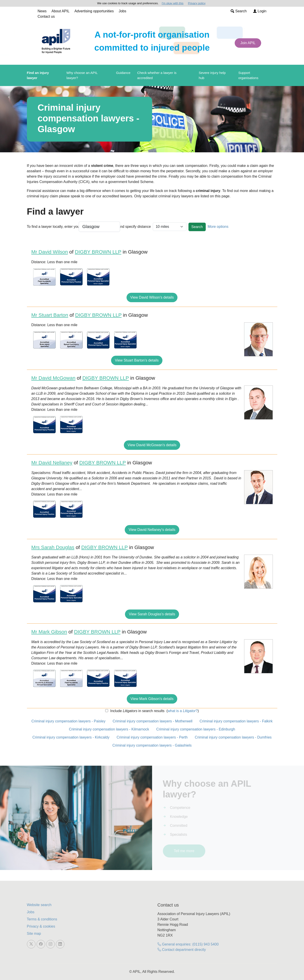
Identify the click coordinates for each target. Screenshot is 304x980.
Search (239, 11)
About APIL (61, 11)
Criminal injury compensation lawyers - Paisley (68, 721)
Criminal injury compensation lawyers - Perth (152, 737)
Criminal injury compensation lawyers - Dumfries (233, 737)
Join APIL (248, 43)
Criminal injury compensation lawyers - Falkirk (236, 721)
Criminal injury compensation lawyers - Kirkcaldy (71, 737)
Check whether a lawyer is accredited (157, 75)
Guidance (123, 73)
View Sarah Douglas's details (152, 614)
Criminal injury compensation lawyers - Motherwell (153, 721)
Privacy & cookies (41, 926)
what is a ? (183, 711)
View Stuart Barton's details (137, 360)
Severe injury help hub (212, 75)
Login (260, 11)
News (42, 11)
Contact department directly (182, 950)
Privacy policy (197, 3)
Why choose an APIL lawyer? (82, 75)
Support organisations (248, 75)
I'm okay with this (173, 3)
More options (218, 227)
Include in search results (137, 711)
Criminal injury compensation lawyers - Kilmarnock (109, 729)
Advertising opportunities (94, 11)
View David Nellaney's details (152, 530)
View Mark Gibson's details (152, 699)
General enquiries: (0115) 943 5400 (188, 944)
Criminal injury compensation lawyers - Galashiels (152, 745)
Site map (34, 934)
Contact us (46, 16)
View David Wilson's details (152, 297)
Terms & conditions (42, 919)
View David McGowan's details (152, 445)
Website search (39, 905)
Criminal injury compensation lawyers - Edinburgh (196, 729)
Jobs (122, 11)
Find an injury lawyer (38, 75)
